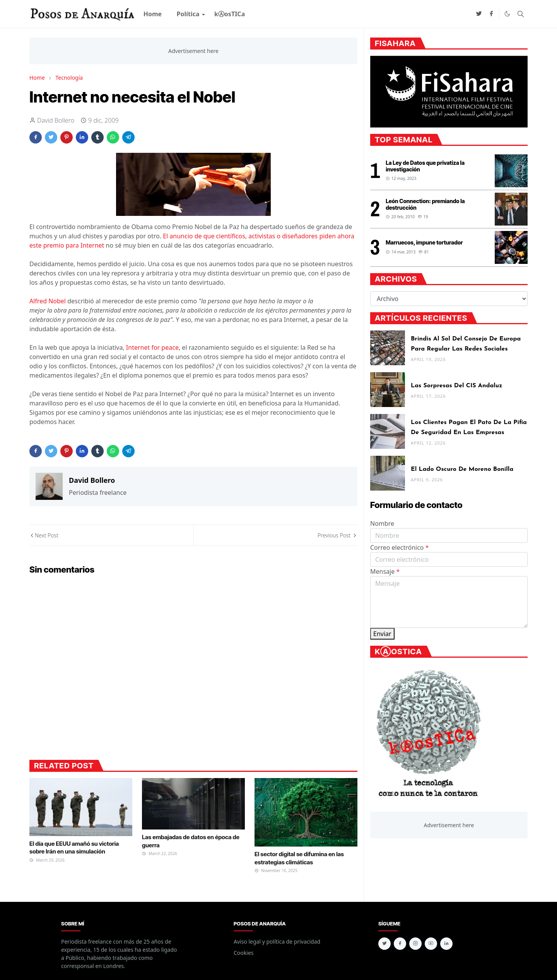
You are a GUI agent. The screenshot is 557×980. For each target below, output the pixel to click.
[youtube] (431, 944)
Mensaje (385, 571)
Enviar (382, 634)
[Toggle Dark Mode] (507, 14)
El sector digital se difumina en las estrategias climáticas (299, 858)
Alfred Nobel (48, 301)
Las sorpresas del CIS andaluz (457, 386)
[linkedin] (446, 944)
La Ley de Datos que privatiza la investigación (425, 166)
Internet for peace (152, 347)
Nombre (382, 523)
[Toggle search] (521, 14)
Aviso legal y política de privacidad (277, 942)
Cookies (243, 953)
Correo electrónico (400, 547)
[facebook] (491, 14)
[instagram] (415, 944)
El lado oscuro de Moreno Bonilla (462, 469)
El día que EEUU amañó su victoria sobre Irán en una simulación (74, 847)
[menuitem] (153, 14)
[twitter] (479, 14)
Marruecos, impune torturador (424, 242)
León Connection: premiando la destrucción (425, 204)
